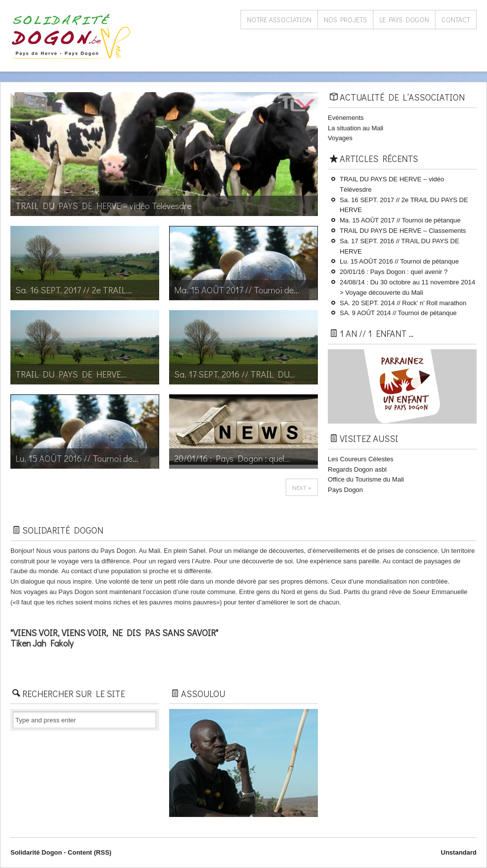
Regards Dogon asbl (357, 469)
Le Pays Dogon (404, 20)
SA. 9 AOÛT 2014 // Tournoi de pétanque (398, 313)
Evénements (346, 118)
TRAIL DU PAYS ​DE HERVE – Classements (403, 231)
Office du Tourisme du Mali (366, 479)
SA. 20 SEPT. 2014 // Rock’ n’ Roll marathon (403, 303)
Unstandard (459, 852)
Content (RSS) (90, 852)
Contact (456, 20)
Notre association (279, 20)
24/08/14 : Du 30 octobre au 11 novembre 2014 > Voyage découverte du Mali (407, 287)
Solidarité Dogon (36, 852)
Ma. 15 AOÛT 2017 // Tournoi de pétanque (400, 220)
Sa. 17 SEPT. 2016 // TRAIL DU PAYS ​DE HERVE (399, 246)
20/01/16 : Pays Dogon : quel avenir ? (394, 272)
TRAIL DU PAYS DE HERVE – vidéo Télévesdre (392, 184)
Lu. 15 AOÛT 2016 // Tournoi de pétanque (399, 261)
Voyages (340, 138)
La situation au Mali (356, 128)
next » (302, 487)
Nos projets (345, 20)
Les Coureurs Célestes (361, 459)
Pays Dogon (345, 490)
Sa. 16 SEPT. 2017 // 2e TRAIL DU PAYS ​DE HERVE (404, 205)
